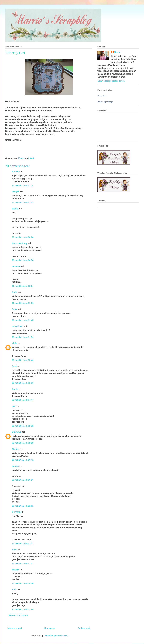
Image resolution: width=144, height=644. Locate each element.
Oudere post (84, 628)
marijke (16, 191)
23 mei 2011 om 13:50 (23, 383)
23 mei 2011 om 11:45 (23, 320)
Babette (16, 171)
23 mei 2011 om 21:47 (23, 543)
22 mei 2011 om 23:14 (23, 185)
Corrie (15, 389)
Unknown (17, 432)
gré (14, 406)
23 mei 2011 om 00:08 (23, 237)
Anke (15, 550)
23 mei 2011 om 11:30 (23, 303)
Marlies (16, 449)
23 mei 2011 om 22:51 (23, 563)
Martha (15, 570)
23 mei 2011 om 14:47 (23, 400)
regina (15, 209)
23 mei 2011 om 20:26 (23, 480)
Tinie (14, 343)
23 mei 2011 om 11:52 (23, 337)
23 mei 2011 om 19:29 (23, 443)
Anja (14, 590)
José (14, 366)
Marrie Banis (102, 96)
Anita (15, 292)
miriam (15, 466)
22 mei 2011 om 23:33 (23, 202)
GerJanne (17, 512)
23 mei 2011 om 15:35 (23, 426)
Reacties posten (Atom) (57, 636)
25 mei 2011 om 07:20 (23, 609)
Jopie (15, 309)
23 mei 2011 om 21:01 (23, 506)
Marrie (117, 52)
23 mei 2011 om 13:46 (23, 360)
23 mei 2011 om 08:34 (23, 286)
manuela (16, 266)
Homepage (50, 628)
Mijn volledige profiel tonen (111, 81)
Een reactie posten (18, 615)
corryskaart (18, 326)
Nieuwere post (15, 628)
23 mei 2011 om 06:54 (23, 260)
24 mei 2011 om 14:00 (23, 583)
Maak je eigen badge (105, 102)
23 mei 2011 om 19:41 (23, 460)
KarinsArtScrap (20, 243)
